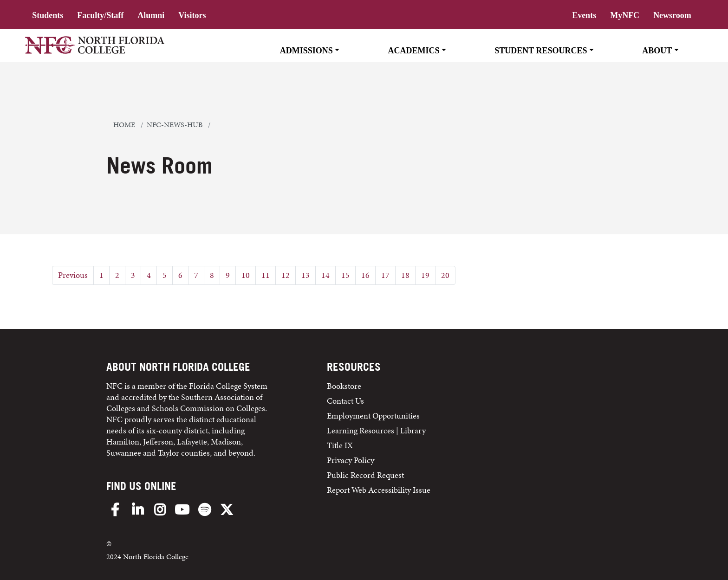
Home (124, 125)
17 (385, 275)
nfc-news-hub (175, 125)
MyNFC (625, 15)
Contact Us (345, 401)
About (657, 51)
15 (345, 275)
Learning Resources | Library (376, 430)
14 (325, 275)
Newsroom (672, 15)
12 (286, 275)
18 (405, 275)
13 (305, 275)
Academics (414, 51)
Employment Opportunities (373, 416)
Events (584, 15)
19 (425, 275)
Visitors (192, 15)
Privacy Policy (351, 460)
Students (48, 15)
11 (266, 275)
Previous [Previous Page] (73, 275)
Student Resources (541, 51)
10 (246, 275)
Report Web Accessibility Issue (379, 490)
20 (445, 275)
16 (365, 275)
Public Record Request (365, 475)
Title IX (340, 445)
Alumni (151, 15)
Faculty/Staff (100, 15)
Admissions (306, 51)
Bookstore (345, 386)
